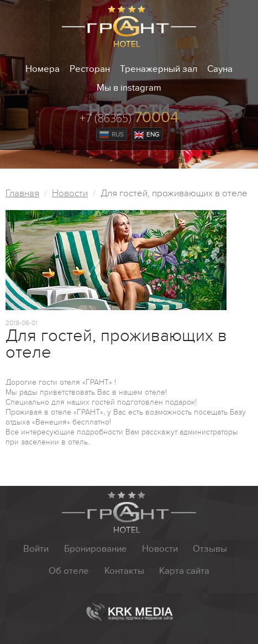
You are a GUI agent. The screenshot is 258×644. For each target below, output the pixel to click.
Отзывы (210, 549)
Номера (43, 69)
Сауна (220, 69)
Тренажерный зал (159, 69)
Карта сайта (184, 571)
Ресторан (90, 69)
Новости (70, 193)
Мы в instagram (129, 88)
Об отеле (69, 571)
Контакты (124, 571)
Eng (147, 135)
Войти (36, 549)
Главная (22, 193)
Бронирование (96, 549)
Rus (112, 135)
